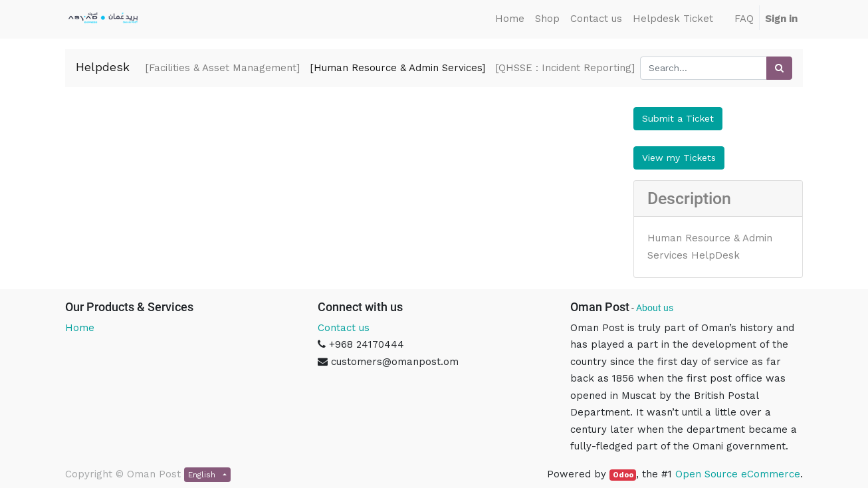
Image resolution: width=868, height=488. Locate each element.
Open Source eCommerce (738, 474)
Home (80, 328)
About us (655, 308)
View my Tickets (679, 158)
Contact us (344, 328)
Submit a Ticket (678, 118)
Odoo (623, 475)
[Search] (779, 68)
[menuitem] (510, 19)
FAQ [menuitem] (744, 19)
